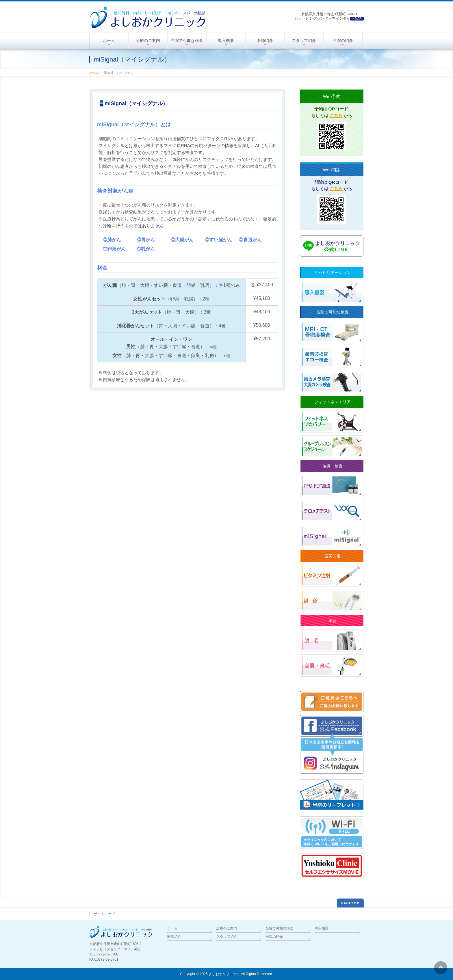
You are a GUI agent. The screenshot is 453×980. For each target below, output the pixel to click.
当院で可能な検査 (279, 928)
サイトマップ (104, 914)
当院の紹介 (274, 937)
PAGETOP (350, 903)
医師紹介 (174, 937)
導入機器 (322, 928)
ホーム (172, 928)
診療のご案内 (227, 928)
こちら (336, 115)
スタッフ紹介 (227, 937)
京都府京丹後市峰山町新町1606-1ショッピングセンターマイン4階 (329, 16)
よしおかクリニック (224, 974)
